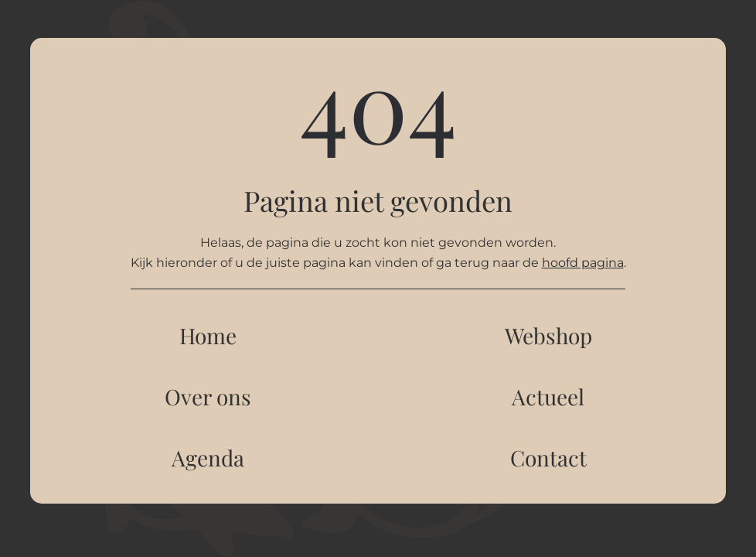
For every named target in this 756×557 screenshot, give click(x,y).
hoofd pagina (583, 263)
